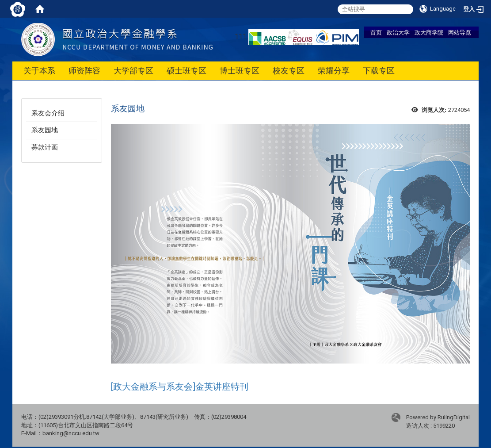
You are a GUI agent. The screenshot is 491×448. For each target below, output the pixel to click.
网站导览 (460, 32)
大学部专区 (133, 71)
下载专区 (379, 71)
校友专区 (289, 71)
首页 (376, 32)
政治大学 (398, 32)
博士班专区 (240, 71)
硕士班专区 (187, 71)
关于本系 (39, 71)
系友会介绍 (48, 113)
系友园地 (45, 130)
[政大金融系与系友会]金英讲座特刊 (180, 387)
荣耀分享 (334, 71)
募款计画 (45, 147)
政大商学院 (429, 32)
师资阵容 (84, 71)
